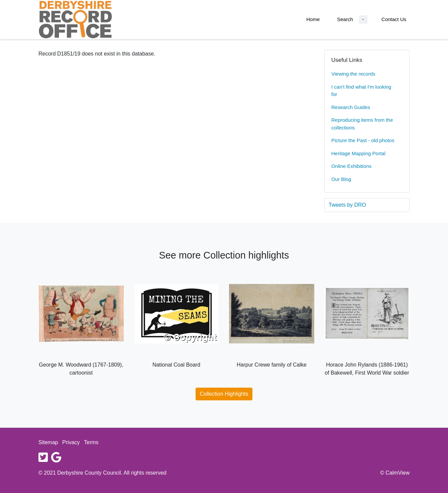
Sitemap (48, 442)
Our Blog (341, 179)
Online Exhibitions (351, 166)
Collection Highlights (224, 394)
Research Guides (351, 107)
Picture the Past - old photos (363, 140)
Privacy (71, 442)
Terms (91, 442)
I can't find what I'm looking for (361, 91)
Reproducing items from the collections (362, 124)
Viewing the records (353, 74)
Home (313, 19)
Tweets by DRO (347, 205)
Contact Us (394, 19)
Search (345, 19)
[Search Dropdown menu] (363, 20)
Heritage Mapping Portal (358, 153)
